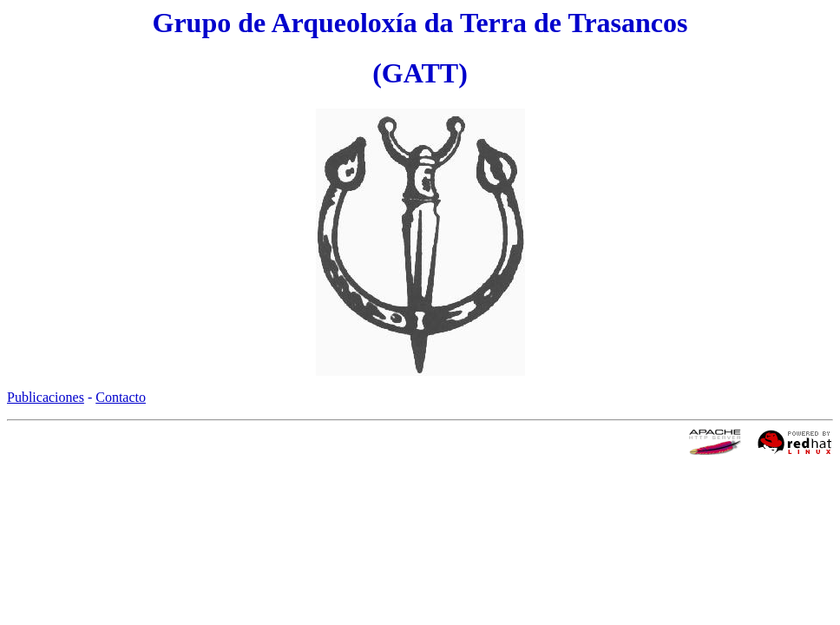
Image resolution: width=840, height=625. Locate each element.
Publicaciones (46, 397)
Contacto (121, 397)
